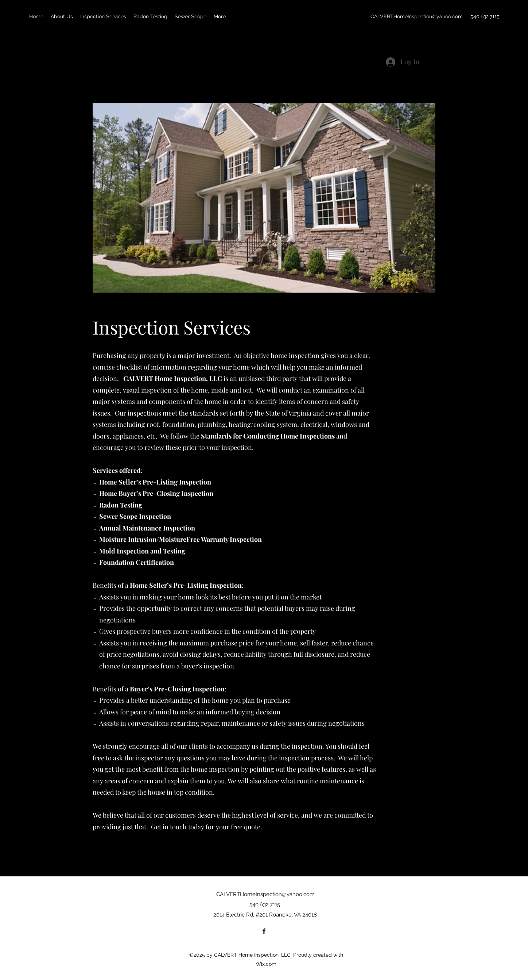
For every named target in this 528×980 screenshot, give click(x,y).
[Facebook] (264, 931)
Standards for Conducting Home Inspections (268, 436)
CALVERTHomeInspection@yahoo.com (417, 16)
